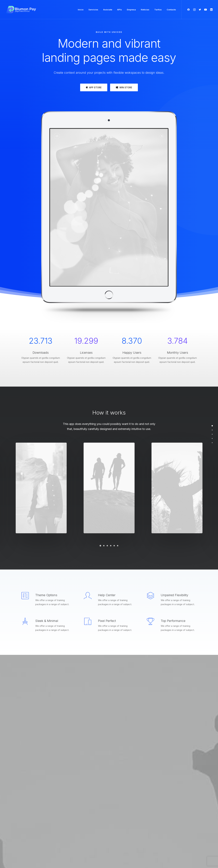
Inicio (81, 10)
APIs (120, 10)
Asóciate (108, 10)
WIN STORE (124, 87)
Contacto (171, 10)
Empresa (131, 10)
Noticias (145, 10)
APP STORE (94, 87)
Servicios (93, 10)
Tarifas (158, 10)
